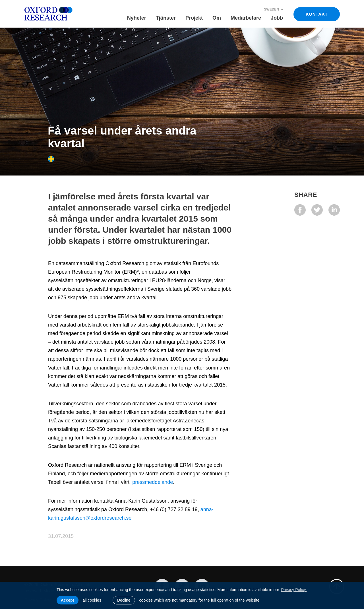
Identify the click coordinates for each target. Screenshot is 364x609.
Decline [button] (124, 600)
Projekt (194, 18)
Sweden (274, 9)
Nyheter (137, 18)
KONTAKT (317, 14)
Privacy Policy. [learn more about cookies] (294, 590)
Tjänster (166, 18)
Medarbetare (246, 18)
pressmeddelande (153, 482)
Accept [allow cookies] (68, 600)
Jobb (277, 18)
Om (217, 18)
